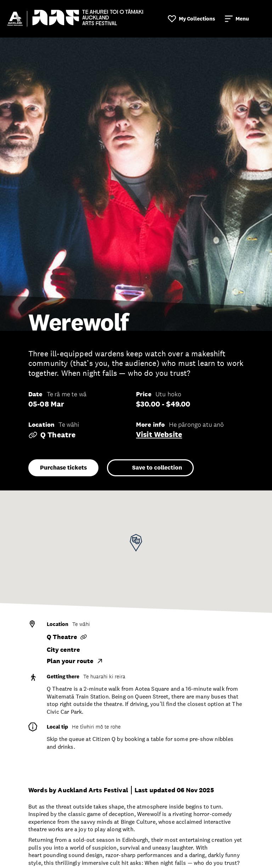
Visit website (159, 435)
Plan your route (75, 661)
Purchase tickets (63, 468)
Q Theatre (52, 435)
